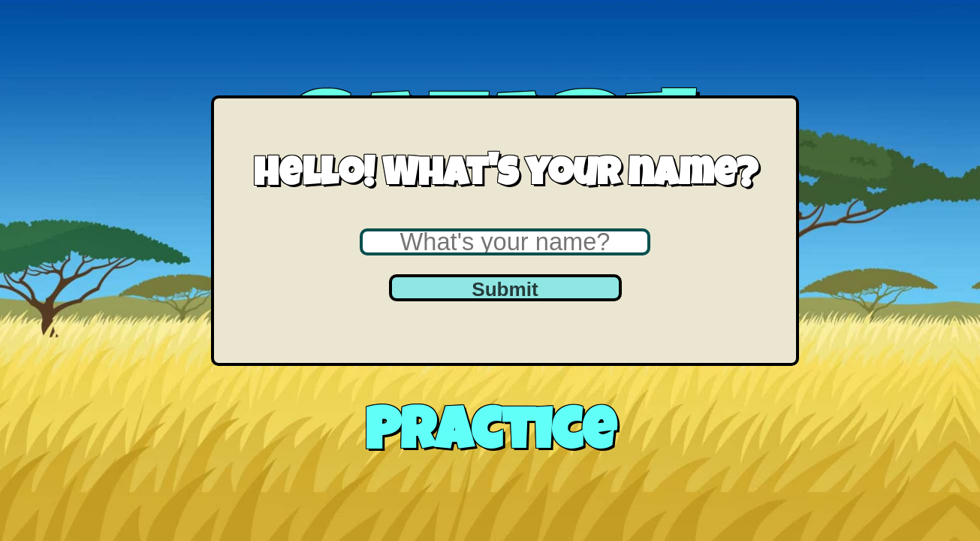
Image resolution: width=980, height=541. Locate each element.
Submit (505, 289)
